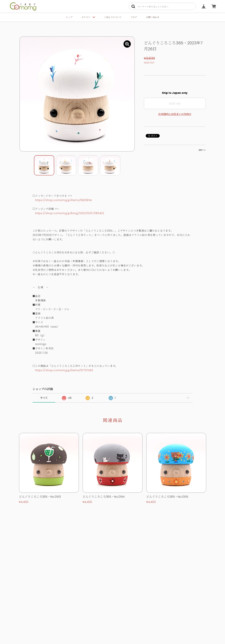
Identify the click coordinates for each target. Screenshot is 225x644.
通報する (202, 150)
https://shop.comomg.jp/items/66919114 (63, 200)
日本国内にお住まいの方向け (175, 114)
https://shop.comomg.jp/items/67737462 (64, 370)
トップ (69, 17)
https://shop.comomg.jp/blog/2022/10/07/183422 (70, 213)
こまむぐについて (113, 17)
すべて (44, 398)
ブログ (134, 17)
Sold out (175, 103)
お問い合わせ (153, 17)
